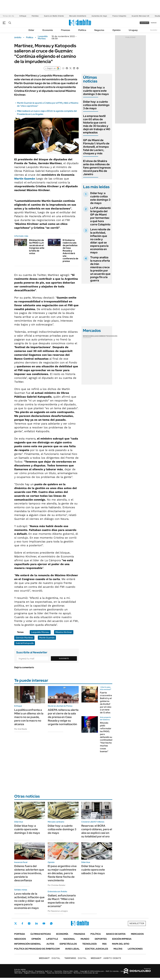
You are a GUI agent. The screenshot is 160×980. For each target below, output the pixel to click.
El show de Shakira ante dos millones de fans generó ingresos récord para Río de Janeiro (97, 168)
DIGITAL (50, 958)
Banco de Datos (116, 934)
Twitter (16, 923)
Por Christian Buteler (57, 885)
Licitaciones (135, 949)
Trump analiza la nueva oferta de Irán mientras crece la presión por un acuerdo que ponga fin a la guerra (100, 269)
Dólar (31, 30)
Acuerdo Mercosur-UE (140, 16)
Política (82, 30)
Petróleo (35, 16)
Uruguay (133, 30)
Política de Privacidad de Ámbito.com (37, 949)
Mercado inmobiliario (78, 16)
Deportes (101, 939)
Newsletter (154, 30)
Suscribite (64, 658)
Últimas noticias (41, 934)
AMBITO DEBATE (106, 958)
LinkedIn (36, 923)
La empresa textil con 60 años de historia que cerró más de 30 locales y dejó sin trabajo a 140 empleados (97, 124)
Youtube (44, 924)
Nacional (69, 939)
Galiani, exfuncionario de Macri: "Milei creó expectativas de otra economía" (62, 901)
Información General (28, 944)
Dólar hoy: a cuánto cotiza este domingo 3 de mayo (96, 105)
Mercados (137, 934)
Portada (20, 934)
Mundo (85, 939)
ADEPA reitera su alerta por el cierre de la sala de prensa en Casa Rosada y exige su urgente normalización (63, 717)
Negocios (99, 30)
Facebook (22, 923)
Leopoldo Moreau (43, 37)
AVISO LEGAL (72, 949)
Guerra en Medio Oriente (54, 16)
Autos (50, 944)
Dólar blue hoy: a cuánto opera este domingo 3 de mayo (96, 91)
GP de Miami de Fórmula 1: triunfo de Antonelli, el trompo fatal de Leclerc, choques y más (96, 147)
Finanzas (66, 30)
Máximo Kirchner (64, 632)
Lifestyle (52, 939)
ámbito (18, 37)
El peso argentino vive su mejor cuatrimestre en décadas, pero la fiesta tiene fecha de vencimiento (62, 873)
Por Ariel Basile (21, 729)
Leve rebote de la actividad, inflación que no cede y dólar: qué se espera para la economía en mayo (100, 241)
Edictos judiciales (97, 949)
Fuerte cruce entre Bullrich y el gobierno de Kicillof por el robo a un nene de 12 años (106, 703)
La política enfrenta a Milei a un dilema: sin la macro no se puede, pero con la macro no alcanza (29, 717)
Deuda (157, 16)
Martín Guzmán (25, 179)
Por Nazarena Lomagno (58, 911)
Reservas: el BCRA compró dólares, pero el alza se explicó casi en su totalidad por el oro (97, 831)
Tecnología (90, 944)
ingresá (154, 23)
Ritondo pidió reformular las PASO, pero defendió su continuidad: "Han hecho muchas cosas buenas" (106, 737)
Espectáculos (68, 944)
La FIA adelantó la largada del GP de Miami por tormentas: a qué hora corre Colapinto (100, 216)
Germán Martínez (24, 638)
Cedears (113, 336)
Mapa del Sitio (121, 944)
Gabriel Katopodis (25, 643)
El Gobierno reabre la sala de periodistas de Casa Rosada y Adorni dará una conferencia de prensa (70, 251)
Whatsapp (51, 923)
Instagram (29, 923)
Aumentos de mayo (99, 16)
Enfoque (23, 16)
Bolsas (94, 336)
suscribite (145, 23)
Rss (104, 944)
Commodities (104, 336)
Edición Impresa (122, 939)
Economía (48, 30)
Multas (118, 949)
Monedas (87, 336)
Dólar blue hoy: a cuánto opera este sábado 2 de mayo (93, 870)
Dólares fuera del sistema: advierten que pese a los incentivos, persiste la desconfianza (29, 873)
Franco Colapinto (119, 16)
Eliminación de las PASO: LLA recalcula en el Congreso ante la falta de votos (37, 247)
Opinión (116, 30)
